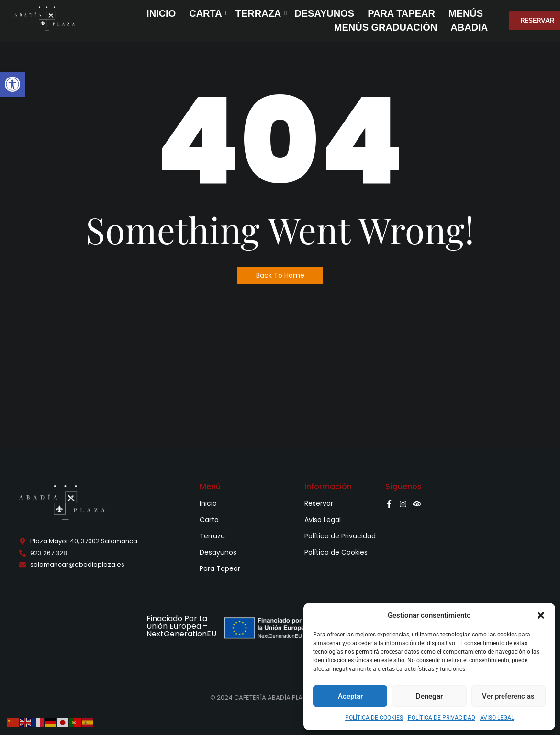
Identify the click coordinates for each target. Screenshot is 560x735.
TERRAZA (259, 13)
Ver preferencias (508, 696)
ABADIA (469, 27)
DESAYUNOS (324, 13)
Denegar (429, 696)
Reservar (319, 503)
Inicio (208, 503)
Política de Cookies (336, 552)
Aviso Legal (323, 520)
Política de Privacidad (340, 536)
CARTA (207, 13)
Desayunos (218, 552)
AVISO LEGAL (497, 718)
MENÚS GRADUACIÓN (386, 27)
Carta (209, 520)
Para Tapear (220, 568)
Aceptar (350, 696)
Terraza (212, 536)
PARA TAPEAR (401, 13)
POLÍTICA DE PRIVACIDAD (442, 718)
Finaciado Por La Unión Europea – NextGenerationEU (181, 626)
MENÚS (466, 13)
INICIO (161, 13)
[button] (12, 84)
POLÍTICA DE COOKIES (374, 718)
